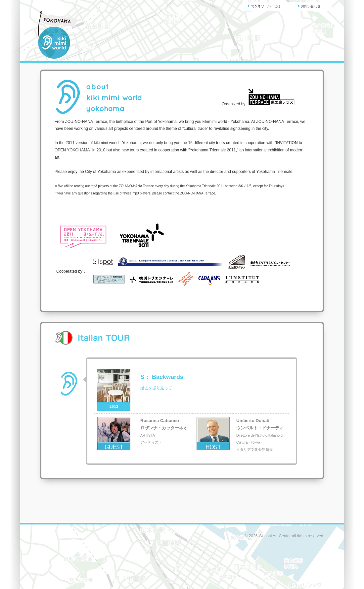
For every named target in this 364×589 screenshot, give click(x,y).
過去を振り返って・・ (160, 388)
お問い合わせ (309, 6)
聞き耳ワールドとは (264, 6)
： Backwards (162, 377)
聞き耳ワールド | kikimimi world (60, 35)
